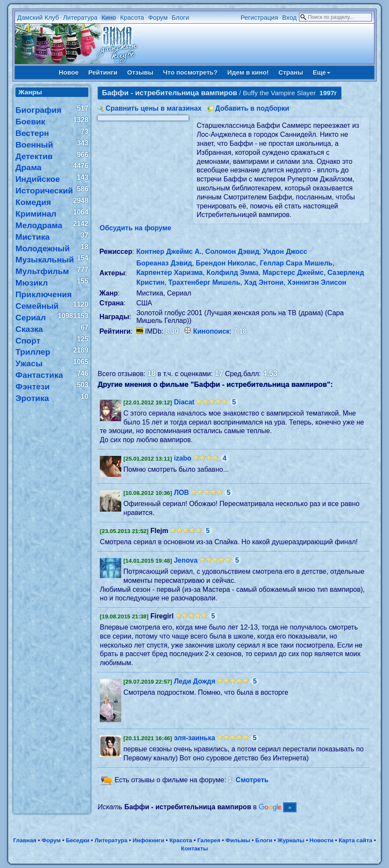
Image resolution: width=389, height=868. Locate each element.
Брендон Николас (226, 263)
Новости (322, 840)
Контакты (195, 848)
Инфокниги (148, 840)
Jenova (186, 560)
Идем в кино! (248, 72)
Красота (132, 17)
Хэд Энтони (264, 282)
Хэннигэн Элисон (317, 282)
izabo (183, 458)
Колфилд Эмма (233, 273)
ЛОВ (181, 493)
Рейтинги (103, 72)
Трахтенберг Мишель (204, 282)
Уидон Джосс (285, 252)
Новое (69, 72)
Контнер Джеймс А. (169, 252)
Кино (109, 17)
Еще (322, 72)
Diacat (184, 402)
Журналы (291, 840)
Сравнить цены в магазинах (154, 108)
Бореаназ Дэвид (164, 263)
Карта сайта (356, 840)
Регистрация (259, 17)
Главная (25, 840)
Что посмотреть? (190, 72)
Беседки (78, 840)
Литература (80, 17)
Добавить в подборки (252, 108)
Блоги (181, 17)
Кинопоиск (211, 331)
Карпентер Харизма (169, 273)
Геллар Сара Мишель (296, 263)
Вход (289, 17)
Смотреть (252, 780)
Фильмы (238, 840)
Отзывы (140, 72)
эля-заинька (194, 738)
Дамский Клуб (38, 17)
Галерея (209, 840)
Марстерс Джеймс (293, 273)
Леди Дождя (195, 681)
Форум (158, 17)
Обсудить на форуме (136, 228)
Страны (291, 72)
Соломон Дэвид (232, 252)
